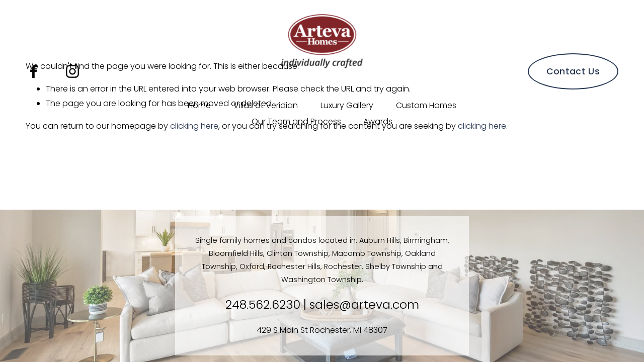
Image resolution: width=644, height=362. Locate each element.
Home (199, 105)
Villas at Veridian (266, 105)
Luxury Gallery (347, 105)
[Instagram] (72, 71)
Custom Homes (426, 105)
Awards (378, 121)
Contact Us (573, 71)
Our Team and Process (296, 121)
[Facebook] (34, 71)
